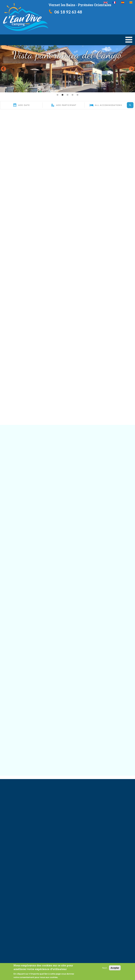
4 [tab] (72, 95)
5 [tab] (77, 95)
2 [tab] (62, 95)
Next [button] (131, 69)
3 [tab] (67, 95)
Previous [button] (3, 69)
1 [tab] (57, 95)
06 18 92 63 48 (68, 12)
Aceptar (115, 968)
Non (105, 968)
